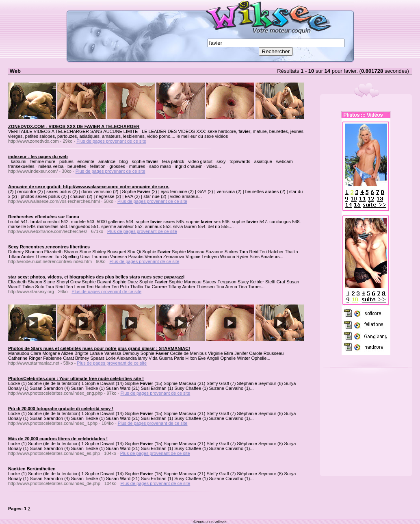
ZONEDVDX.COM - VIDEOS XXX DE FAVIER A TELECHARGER (74, 126)
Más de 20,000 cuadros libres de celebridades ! (58, 439)
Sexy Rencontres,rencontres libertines (49, 247)
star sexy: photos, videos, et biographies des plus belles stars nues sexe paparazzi (96, 277)
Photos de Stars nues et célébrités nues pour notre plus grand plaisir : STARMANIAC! (99, 348)
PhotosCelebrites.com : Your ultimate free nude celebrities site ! (76, 378)
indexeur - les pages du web (38, 157)
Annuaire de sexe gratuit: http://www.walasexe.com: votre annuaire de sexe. (89, 187)
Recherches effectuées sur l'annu (44, 217)
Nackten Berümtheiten (32, 469)
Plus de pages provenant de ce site (111, 141)
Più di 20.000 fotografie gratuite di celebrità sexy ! (61, 409)
